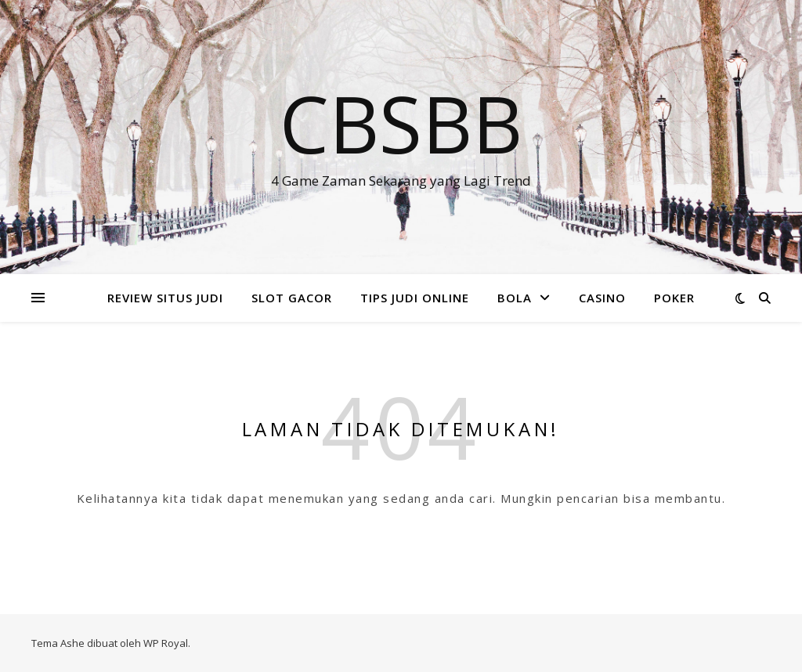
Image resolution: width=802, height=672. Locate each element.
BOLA (515, 298)
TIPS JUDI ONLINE (415, 298)
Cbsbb (401, 123)
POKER (674, 298)
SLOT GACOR (292, 298)
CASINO (602, 298)
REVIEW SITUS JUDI (165, 298)
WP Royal (166, 643)
